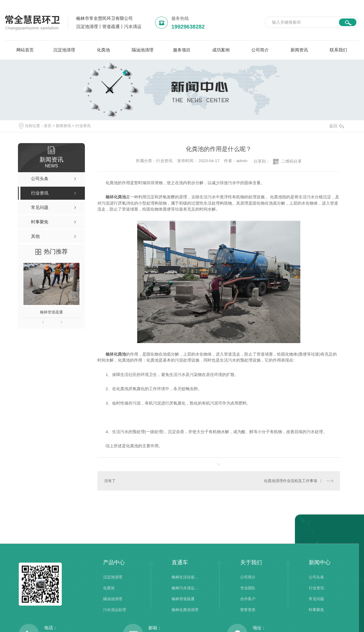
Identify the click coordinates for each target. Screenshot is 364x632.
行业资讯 (83, 126)
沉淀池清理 (64, 50)
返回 (337, 126)
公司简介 (260, 50)
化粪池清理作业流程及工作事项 (291, 480)
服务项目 (182, 50)
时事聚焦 (316, 610)
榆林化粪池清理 (185, 610)
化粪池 (103, 50)
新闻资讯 (299, 50)
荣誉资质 (248, 610)
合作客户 (248, 599)
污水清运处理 (115, 610)
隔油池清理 (143, 50)
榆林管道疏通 (51, 312)
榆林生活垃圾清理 (185, 577)
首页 (48, 126)
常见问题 (316, 599)
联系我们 (338, 50)
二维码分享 (291, 161)
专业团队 (248, 588)
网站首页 (25, 50)
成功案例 (221, 50)
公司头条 (316, 577)
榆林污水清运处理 (185, 588)
